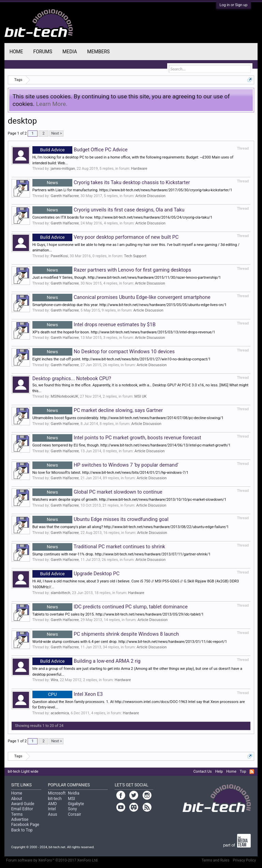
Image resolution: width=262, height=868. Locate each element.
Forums (43, 52)
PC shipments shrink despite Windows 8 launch (106, 634)
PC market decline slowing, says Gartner (98, 410)
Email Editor (22, 809)
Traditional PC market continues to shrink (99, 547)
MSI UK (141, 396)
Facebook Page (25, 825)
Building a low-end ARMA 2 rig (86, 661)
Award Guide (23, 804)
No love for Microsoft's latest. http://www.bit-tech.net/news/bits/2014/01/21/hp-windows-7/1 (111, 473)
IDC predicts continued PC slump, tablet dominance (110, 607)
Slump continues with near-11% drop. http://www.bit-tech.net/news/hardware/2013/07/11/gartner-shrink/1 (122, 554)
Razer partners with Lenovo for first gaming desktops (112, 270)
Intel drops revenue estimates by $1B (94, 325)
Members (99, 52)
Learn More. (52, 104)
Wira (54, 680)
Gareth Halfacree (65, 196)
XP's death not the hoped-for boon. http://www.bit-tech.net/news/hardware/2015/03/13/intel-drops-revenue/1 (124, 332)
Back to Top (22, 830)
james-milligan (63, 169)
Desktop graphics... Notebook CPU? (72, 378)
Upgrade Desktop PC (76, 574)
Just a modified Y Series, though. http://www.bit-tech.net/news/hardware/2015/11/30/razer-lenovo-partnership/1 (127, 278)
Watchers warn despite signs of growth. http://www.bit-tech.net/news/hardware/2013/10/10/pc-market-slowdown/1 (129, 500)
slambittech (60, 593)
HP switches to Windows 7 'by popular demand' (105, 465)
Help (219, 771)
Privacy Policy (245, 860)
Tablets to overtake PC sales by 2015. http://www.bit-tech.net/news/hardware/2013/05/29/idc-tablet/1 (118, 614)
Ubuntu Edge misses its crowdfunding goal (100, 519)
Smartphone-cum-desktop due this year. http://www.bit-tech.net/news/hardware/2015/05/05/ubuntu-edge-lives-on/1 (130, 305)
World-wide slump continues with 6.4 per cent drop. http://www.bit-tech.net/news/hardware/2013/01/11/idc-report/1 (130, 642)
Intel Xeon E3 (68, 694)
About (17, 799)
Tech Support (135, 256)
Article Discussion (150, 196)
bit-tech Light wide (23, 771)
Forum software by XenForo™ (52, 860)
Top (243, 771)
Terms (17, 814)
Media (70, 52)
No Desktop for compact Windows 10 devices (104, 352)
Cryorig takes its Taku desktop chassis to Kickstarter (111, 182)
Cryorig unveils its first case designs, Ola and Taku (108, 210)
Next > (56, 133)
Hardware (139, 169)
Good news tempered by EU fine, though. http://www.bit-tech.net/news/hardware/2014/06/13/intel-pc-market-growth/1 (132, 445)
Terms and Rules (216, 860)
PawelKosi (59, 256)
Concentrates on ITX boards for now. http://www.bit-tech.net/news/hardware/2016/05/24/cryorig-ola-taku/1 (122, 217)
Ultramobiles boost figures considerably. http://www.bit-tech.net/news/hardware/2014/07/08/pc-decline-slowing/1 (128, 418)
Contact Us (203, 771)
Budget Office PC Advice (80, 150)
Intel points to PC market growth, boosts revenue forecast (117, 438)
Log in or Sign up (234, 5)
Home (16, 52)
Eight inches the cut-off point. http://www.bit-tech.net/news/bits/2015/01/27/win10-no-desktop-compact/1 (122, 359)
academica (60, 713)
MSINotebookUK (64, 396)
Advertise (20, 819)
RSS (252, 772)
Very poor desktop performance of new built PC (106, 237)
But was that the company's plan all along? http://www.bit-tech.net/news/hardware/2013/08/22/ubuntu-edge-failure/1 (131, 527)
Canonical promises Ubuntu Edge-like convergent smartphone (121, 297)
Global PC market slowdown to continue (97, 492)
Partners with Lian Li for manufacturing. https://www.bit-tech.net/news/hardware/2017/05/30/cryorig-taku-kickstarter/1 (132, 190)
